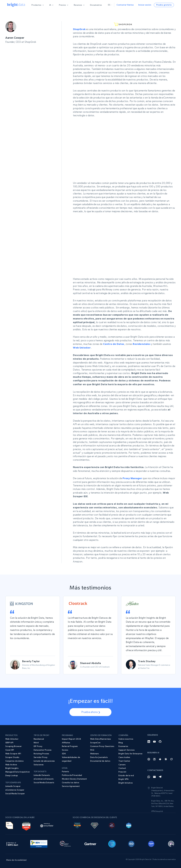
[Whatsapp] (149, 777)
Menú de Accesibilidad (16, 860)
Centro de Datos (114, 344)
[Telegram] (160, 777)
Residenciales (142, 344)
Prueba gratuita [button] (164, 5)
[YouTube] (154, 742)
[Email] (154, 777)
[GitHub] (160, 742)
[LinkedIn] (149, 742)
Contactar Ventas (125, 5)
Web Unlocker (82, 348)
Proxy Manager (132, 478)
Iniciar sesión (145, 5)
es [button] (110, 5)
